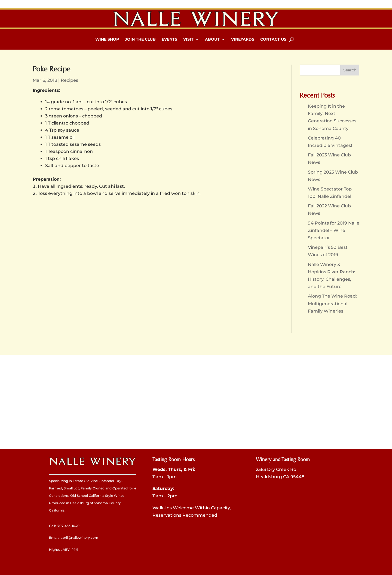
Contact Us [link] (273, 39)
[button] (350, 70)
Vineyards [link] (243, 39)
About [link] (212, 39)
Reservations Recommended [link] (185, 515)
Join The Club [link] (140, 39)
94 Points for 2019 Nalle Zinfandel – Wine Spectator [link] (334, 230)
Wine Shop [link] (107, 39)
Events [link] (169, 39)
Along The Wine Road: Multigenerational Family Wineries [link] (332, 303)
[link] (196, 19)
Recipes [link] (69, 80)
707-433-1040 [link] (68, 526)
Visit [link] (188, 39)
